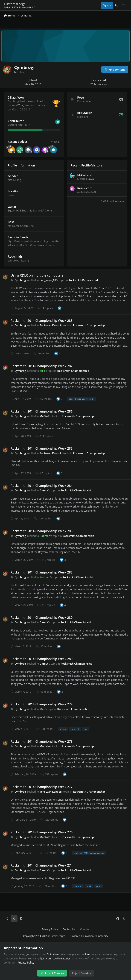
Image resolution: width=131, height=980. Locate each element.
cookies (85, 954)
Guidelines (53, 954)
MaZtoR (45, 416)
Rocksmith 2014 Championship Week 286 (42, 411)
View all (56, 142)
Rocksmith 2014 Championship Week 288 (42, 321)
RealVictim (85, 188)
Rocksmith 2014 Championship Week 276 (42, 832)
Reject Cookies (81, 973)
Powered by (89, 936)
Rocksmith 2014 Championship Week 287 (42, 366)
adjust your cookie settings (54, 958)
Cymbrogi (21, 280)
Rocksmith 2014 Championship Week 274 (42, 865)
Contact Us (69, 929)
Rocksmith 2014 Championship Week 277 (42, 787)
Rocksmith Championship (89, 325)
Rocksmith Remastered (83, 280)
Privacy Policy (50, 929)
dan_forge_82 (48, 280)
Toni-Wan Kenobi (50, 325)
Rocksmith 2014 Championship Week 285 (42, 448)
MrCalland (85, 175)
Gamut (44, 490)
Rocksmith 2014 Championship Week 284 (42, 486)
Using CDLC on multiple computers (37, 275)
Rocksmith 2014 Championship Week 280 (42, 617)
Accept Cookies (52, 973)
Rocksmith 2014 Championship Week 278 (42, 741)
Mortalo (45, 746)
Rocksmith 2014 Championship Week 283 (42, 531)
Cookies (85, 929)
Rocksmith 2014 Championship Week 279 (42, 704)
